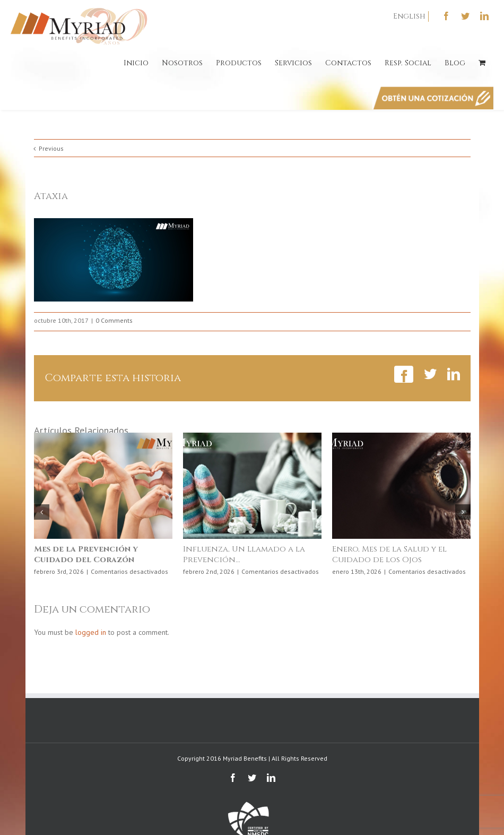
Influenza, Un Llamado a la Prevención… (244, 554)
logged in (91, 632)
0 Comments (114, 320)
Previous (51, 148)
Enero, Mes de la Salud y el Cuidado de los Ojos (389, 554)
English (409, 16)
